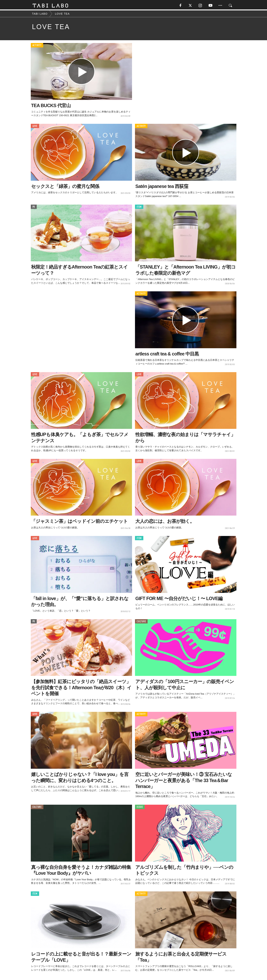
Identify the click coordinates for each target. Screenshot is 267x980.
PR (34, 208)
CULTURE (141, 622)
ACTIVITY (37, 46)
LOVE (35, 127)
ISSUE (140, 808)
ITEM (139, 208)
